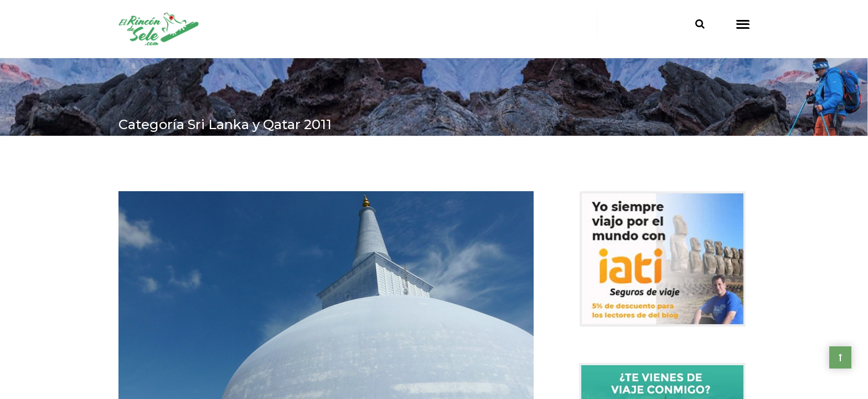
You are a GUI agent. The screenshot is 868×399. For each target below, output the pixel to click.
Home (132, 162)
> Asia (167, 162)
